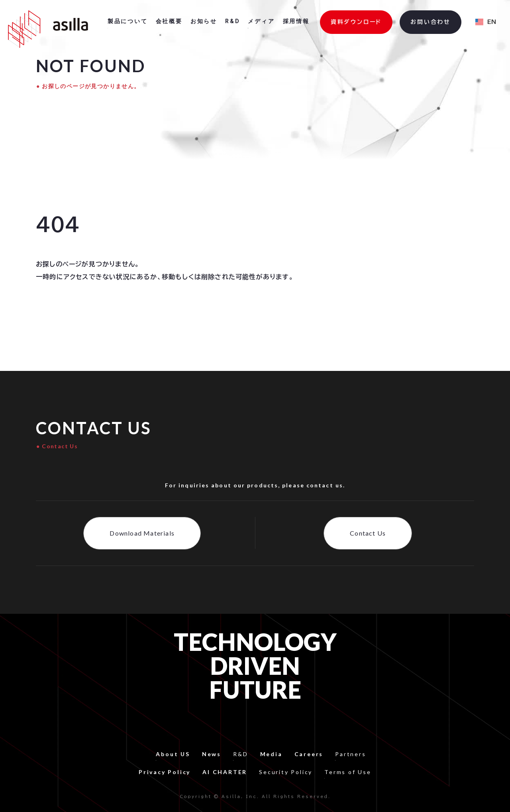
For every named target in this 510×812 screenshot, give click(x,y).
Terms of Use (348, 772)
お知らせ (204, 21)
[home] (48, 29)
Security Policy (286, 772)
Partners (350, 754)
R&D (240, 754)
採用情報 (296, 21)
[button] (486, 22)
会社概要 (169, 21)
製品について (128, 21)
